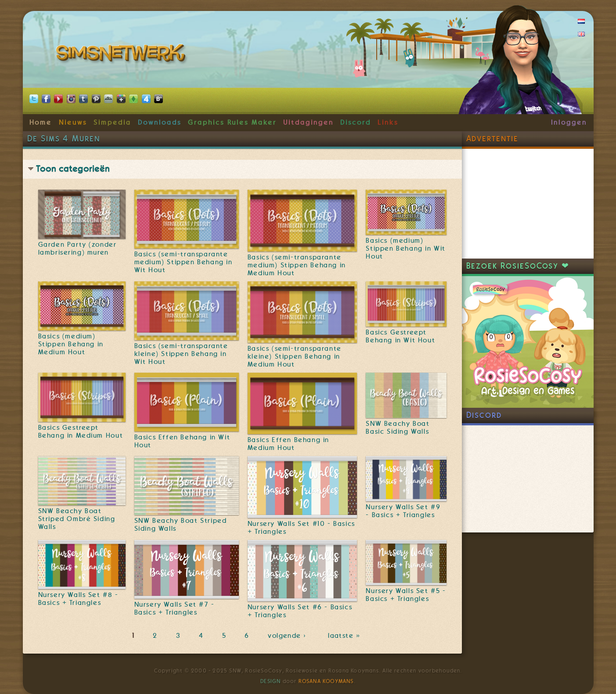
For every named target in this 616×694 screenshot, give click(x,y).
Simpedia (112, 122)
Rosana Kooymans (326, 681)
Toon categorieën (73, 169)
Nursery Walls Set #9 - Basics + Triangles (403, 511)
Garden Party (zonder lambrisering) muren (77, 248)
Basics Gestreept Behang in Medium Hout (81, 432)
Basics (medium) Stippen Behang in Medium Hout (71, 344)
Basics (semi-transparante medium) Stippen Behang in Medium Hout (297, 265)
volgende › (289, 636)
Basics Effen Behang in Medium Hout (288, 444)
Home (41, 122)
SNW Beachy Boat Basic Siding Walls (398, 428)
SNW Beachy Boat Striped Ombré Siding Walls (77, 519)
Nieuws (73, 122)
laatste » (345, 636)
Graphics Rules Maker (232, 122)
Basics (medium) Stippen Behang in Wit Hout (406, 248)
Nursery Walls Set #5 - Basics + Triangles (406, 595)
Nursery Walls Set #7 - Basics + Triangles (175, 608)
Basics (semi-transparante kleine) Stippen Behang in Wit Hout (181, 354)
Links (388, 122)
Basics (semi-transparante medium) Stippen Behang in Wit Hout (184, 262)
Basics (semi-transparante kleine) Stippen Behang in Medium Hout (295, 356)
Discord (356, 122)
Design (270, 681)
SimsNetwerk (122, 55)
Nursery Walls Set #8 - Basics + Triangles (78, 599)
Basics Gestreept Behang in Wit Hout (400, 336)
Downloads (159, 122)
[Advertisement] (528, 204)
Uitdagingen (308, 122)
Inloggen (569, 122)
